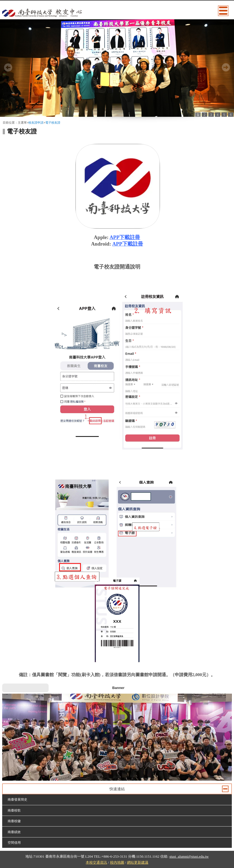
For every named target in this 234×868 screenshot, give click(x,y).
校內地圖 (117, 862)
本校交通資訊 (96, 862)
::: (4, 118)
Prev (8, 67)
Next (226, 67)
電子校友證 (53, 123)
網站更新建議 (138, 862)
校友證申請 (36, 123)
